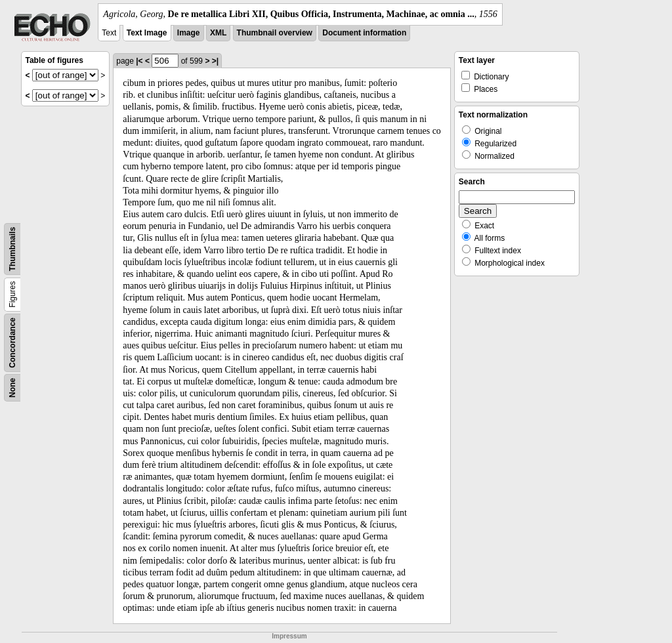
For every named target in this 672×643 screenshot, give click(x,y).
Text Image (147, 33)
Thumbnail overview (275, 33)
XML (218, 33)
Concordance (12, 343)
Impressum (289, 636)
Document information (364, 33)
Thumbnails (12, 249)
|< (139, 61)
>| (215, 61)
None (12, 388)
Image (189, 33)
